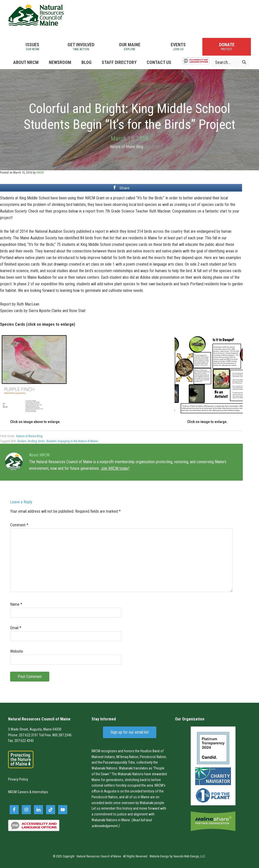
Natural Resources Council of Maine (36, 15)
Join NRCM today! (115, 468)
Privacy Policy (18, 779)
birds (41, 441)
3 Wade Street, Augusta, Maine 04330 (35, 729)
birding (32, 441)
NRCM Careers (18, 792)
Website (17, 651)
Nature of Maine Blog (126, 147)
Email (16, 628)
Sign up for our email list (130, 732)
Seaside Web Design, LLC (189, 856)
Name (16, 604)
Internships (40, 792)
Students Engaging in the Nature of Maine (72, 441)
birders (22, 441)
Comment (19, 525)
